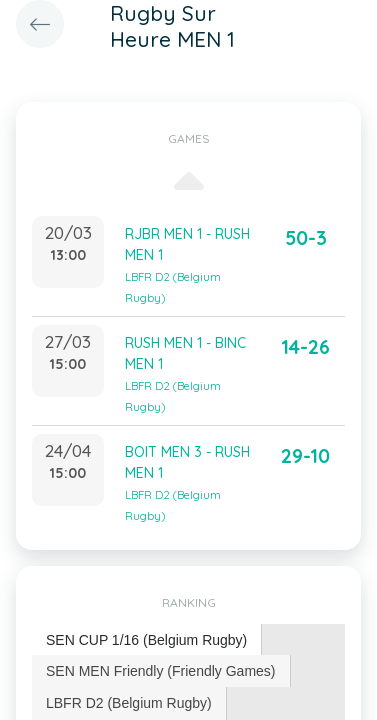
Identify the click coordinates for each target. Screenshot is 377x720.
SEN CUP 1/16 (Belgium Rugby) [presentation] (146, 640)
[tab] (147, 640)
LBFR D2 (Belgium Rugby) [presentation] (129, 703)
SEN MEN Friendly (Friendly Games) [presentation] (161, 671)
